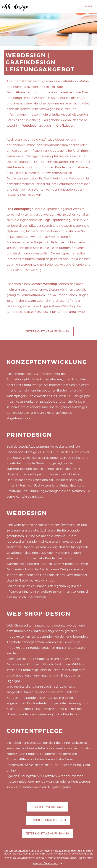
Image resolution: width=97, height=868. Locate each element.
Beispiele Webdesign (48, 807)
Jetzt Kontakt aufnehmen (48, 331)
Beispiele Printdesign (48, 820)
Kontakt (21, 497)
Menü (89, 6)
